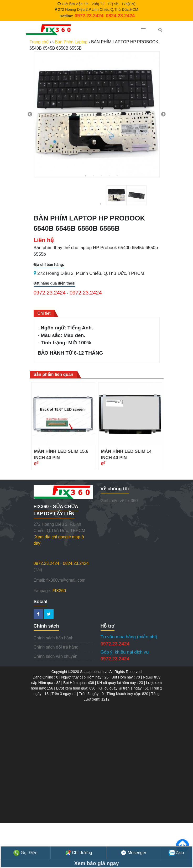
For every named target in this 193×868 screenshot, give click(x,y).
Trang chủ (39, 42)
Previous (30, 114)
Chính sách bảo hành (54, 638)
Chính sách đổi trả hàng (56, 647)
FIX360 (59, 591)
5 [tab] (117, 176)
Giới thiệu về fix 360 (119, 501)
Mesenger (134, 853)
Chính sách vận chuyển (56, 656)
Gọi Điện (25, 853)
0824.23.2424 (76, 563)
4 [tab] (109, 176)
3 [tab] (101, 176)
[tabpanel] (97, 114)
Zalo (176, 853)
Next (163, 114)
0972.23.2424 (50, 293)
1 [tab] (86, 176)
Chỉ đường (79, 853)
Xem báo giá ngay (96, 863)
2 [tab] (93, 176)
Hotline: (82, 16)
